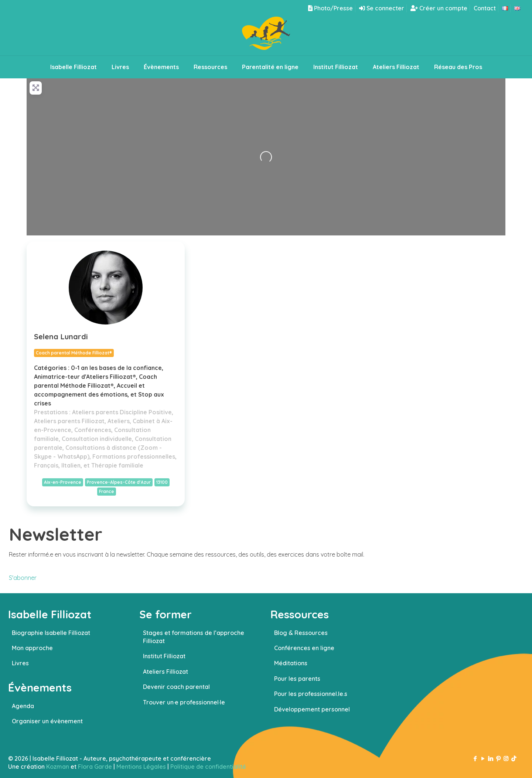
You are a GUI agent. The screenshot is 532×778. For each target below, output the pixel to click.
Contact (485, 8)
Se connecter (382, 8)
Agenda (23, 706)
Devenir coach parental (176, 687)
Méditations (291, 663)
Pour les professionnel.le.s (311, 694)
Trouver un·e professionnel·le (184, 702)
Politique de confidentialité (208, 767)
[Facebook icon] (475, 759)
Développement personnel (312, 709)
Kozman (58, 767)
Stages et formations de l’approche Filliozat (194, 637)
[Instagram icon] (506, 759)
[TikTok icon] (514, 759)
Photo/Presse (330, 8)
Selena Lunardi (61, 337)
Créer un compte (439, 8)
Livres (20, 663)
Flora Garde (95, 767)
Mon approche (32, 648)
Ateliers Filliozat (166, 672)
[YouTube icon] (483, 759)
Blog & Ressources (301, 633)
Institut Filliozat (164, 656)
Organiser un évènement (47, 721)
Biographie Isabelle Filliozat (51, 633)
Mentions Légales (141, 767)
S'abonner (23, 578)
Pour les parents (297, 679)
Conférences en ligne (304, 648)
